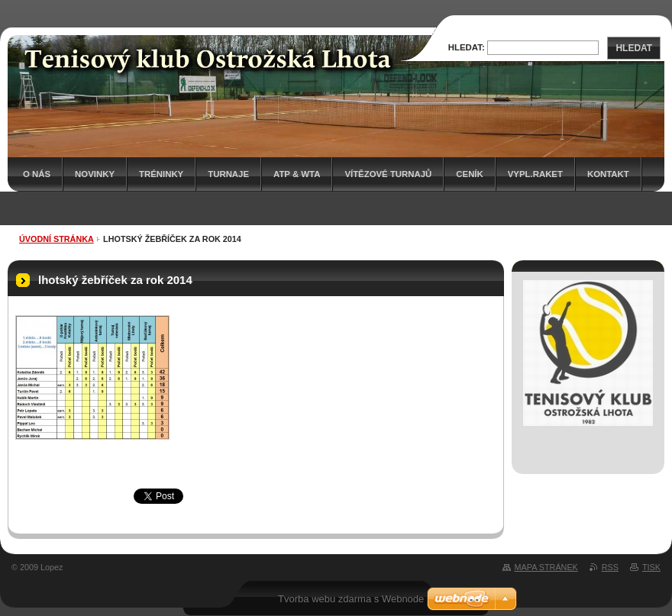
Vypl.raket (535, 174)
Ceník (469, 174)
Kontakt (608, 174)
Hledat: (467, 47)
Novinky (95, 174)
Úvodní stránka (57, 239)
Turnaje (228, 174)
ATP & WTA (297, 174)
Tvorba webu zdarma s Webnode (351, 599)
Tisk (651, 567)
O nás (37, 174)
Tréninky (161, 174)
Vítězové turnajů (388, 174)
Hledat (634, 48)
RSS (610, 567)
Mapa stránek (546, 567)
